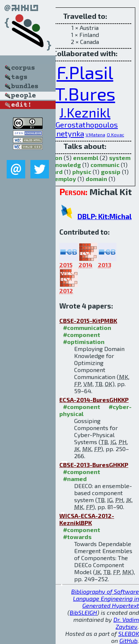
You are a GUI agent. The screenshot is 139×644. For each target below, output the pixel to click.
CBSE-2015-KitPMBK (88, 321)
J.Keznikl (85, 112)
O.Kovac (115, 134)
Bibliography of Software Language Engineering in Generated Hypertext (105, 598)
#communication (87, 328)
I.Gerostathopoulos (85, 125)
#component (82, 335)
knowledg (66, 165)
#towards (77, 537)
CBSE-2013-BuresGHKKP (94, 465)
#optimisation (84, 342)
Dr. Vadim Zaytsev (126, 623)
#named (75, 479)
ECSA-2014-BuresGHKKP (94, 400)
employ (65, 179)
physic (82, 172)
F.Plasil (85, 72)
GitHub (128, 640)
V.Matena (95, 134)
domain (96, 179)
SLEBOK (129, 633)
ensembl (86, 158)
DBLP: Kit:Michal (105, 216)
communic (105, 165)
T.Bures (85, 93)
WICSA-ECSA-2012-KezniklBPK (87, 519)
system (120, 158)
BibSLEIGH (83, 612)
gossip (111, 172)
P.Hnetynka (65, 133)
